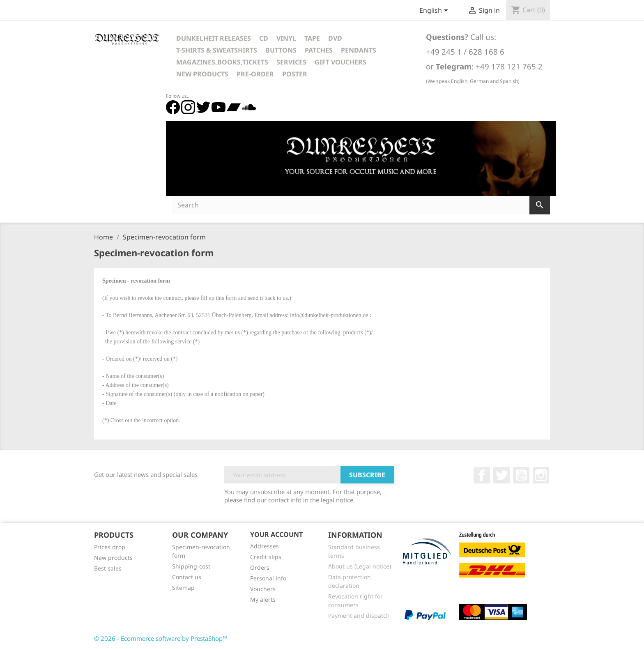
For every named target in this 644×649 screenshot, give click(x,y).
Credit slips (266, 557)
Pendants (359, 50)
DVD (335, 38)
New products (113, 558)
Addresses (264, 546)
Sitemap (183, 588)
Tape (312, 38)
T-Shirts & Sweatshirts (217, 50)
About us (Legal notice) (360, 566)
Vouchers (263, 589)
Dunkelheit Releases (214, 38)
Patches (319, 50)
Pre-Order (255, 74)
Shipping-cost (191, 566)
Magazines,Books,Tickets (222, 62)
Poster (295, 74)
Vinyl (286, 38)
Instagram (541, 475)
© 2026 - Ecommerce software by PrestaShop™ (161, 638)
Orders (260, 567)
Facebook (482, 475)
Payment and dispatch (359, 616)
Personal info (268, 578)
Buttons (281, 50)
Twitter (501, 475)
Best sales (108, 568)
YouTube (521, 475)
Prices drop (110, 547)
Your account (276, 534)
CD (264, 38)
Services (291, 62)
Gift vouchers (340, 62)
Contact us (187, 577)
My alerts (263, 600)
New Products (202, 74)
